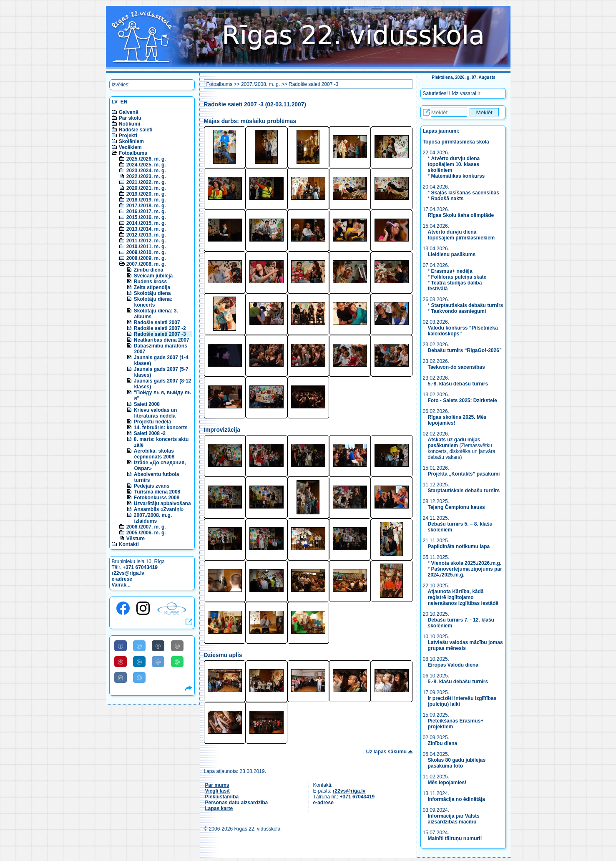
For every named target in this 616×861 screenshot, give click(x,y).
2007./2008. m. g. (146, 264)
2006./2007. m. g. (146, 527)
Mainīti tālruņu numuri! (455, 838)
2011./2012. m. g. (146, 241)
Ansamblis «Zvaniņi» (159, 509)
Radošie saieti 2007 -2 (160, 328)
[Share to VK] (121, 677)
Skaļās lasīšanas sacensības (465, 193)
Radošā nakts (448, 199)
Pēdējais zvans (152, 486)
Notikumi (129, 124)
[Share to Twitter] (139, 646)
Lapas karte (219, 808)
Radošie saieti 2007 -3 (160, 334)
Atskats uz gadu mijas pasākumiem (454, 443)
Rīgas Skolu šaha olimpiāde (461, 215)
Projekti (128, 136)
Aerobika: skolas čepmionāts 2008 (154, 454)
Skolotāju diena (152, 293)
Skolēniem (131, 141)
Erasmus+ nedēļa (452, 271)
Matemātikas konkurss (458, 176)
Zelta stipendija (152, 287)
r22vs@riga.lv (128, 573)
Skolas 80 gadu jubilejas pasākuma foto (457, 763)
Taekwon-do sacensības (456, 367)
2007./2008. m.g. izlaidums (153, 518)
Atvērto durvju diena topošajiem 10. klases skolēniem (454, 164)
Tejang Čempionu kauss (456, 507)
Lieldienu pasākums (452, 254)
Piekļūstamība (222, 797)
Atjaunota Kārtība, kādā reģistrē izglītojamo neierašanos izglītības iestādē (463, 597)
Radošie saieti (136, 130)
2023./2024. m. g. (146, 171)
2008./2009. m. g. (146, 258)
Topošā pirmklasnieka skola (456, 142)
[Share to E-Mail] (177, 646)
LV (115, 102)
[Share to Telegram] (139, 677)
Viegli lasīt (217, 791)
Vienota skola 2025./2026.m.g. (466, 563)
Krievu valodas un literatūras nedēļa (155, 413)
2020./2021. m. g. (146, 188)
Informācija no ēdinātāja (456, 799)
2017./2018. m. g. (146, 206)
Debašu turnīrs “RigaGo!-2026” (465, 350)
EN (124, 102)
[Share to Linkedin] (139, 662)
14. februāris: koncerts (161, 428)
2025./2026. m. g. (146, 159)
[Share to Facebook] (121, 646)
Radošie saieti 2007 (157, 322)
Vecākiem (130, 147)
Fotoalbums (133, 153)
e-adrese (122, 579)
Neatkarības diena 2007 (162, 340)
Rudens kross (150, 282)
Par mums (217, 785)
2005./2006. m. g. (146, 533)
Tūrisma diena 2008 (157, 492)
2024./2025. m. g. (146, 165)
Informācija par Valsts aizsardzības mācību (454, 819)
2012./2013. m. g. (146, 235)
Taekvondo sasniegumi (459, 311)
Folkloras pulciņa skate (459, 277)
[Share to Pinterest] (121, 662)
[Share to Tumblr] (158, 646)
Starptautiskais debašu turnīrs (467, 305)
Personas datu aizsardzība (237, 803)
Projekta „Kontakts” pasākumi (464, 474)
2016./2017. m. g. (146, 211)
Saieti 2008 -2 (150, 433)
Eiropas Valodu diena (453, 665)
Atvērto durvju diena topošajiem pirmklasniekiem (461, 235)
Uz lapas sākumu (386, 752)
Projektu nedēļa (152, 422)
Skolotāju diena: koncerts (153, 302)
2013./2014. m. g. (146, 229)
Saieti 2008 (147, 404)
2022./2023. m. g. (146, 176)
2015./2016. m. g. (146, 217)
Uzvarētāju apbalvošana (162, 504)
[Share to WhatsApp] (177, 662)
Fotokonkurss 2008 (157, 498)
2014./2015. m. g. (146, 223)
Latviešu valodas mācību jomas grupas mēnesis (465, 645)
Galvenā (129, 112)
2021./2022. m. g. (146, 182)
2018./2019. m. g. (146, 200)
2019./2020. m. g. (146, 194)
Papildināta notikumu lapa (459, 546)
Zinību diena (149, 270)
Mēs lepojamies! (447, 783)
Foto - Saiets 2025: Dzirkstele (463, 400)
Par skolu (130, 118)
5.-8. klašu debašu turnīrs (459, 384)
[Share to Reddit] (158, 662)
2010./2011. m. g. (146, 247)
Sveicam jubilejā (153, 276)
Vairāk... (121, 585)
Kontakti (129, 544)
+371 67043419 (140, 567)
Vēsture (136, 539)
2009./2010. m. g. (146, 252)
